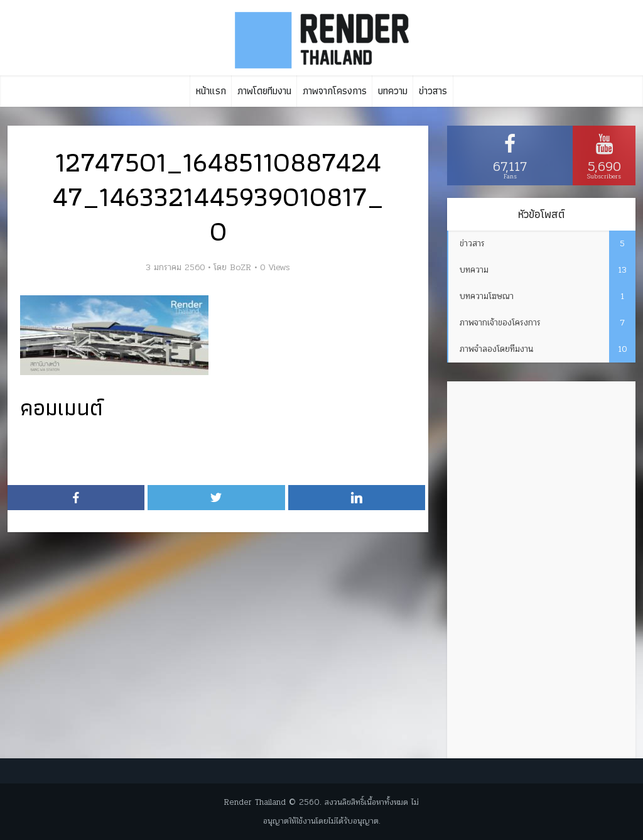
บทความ (393, 91)
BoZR (240, 268)
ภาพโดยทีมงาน (264, 91)
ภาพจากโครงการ (335, 91)
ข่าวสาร (433, 91)
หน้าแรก (211, 91)
